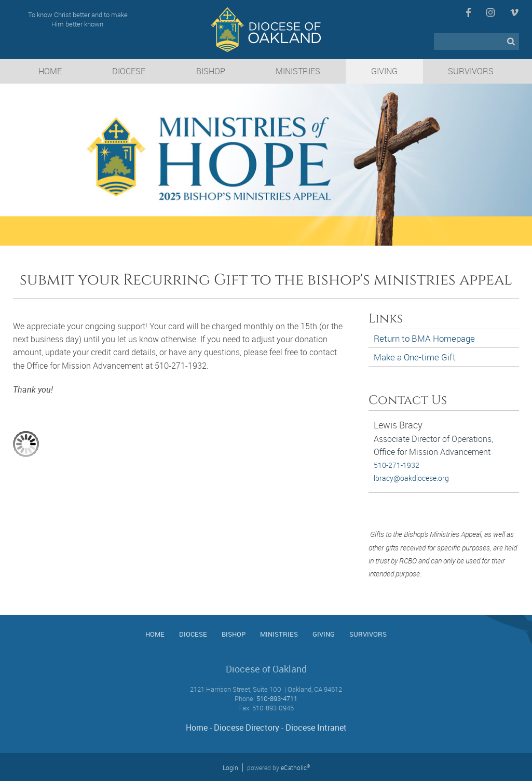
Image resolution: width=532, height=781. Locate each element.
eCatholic (295, 767)
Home (197, 728)
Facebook (468, 12)
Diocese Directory (247, 728)
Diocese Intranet (316, 728)
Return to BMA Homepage (424, 338)
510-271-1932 (397, 465)
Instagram (490, 12)
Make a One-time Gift (415, 357)
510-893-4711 (277, 698)
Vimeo (514, 12)
